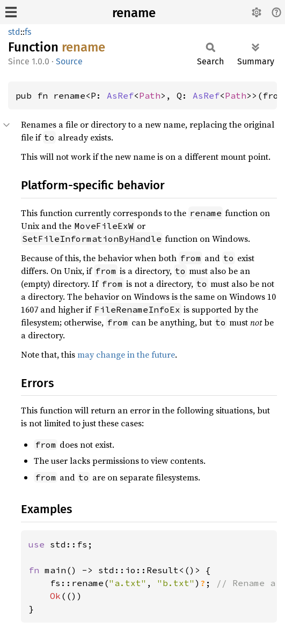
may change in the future (126, 354)
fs (28, 32)
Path (150, 95)
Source (69, 61)
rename (134, 13)
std (14, 32)
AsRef (120, 95)
